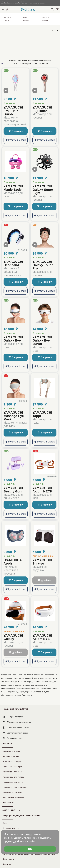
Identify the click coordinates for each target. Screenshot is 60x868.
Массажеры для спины (13, 782)
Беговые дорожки (11, 756)
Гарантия (7, 864)
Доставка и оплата (11, 828)
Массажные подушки (12, 792)
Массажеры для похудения (15, 787)
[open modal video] (6, 91)
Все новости (8, 859)
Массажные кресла (11, 751)
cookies (28, 834)
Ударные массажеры (12, 767)
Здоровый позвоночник (13, 797)
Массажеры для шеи (12, 772)
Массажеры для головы (13, 777)
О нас (5, 823)
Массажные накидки (12, 762)
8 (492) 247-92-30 (11, 810)
